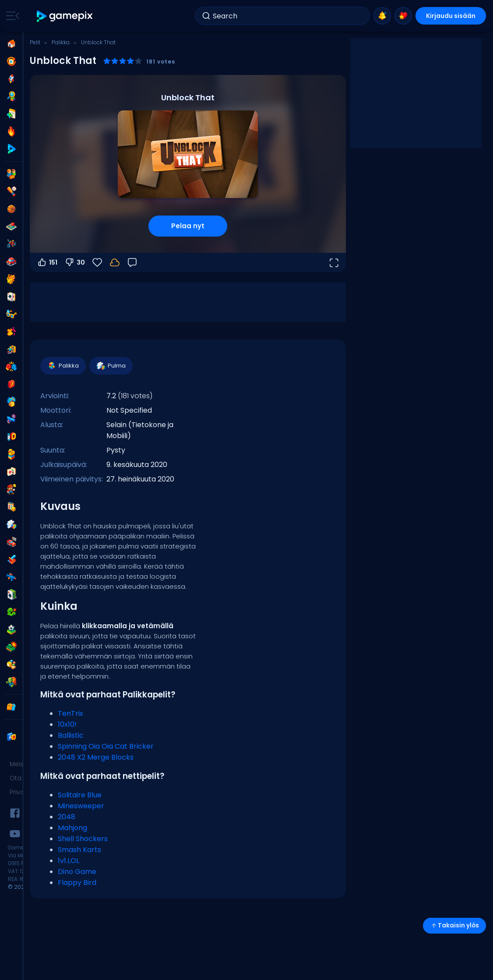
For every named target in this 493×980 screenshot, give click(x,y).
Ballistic (71, 735)
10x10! (67, 724)
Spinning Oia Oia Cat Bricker (106, 746)
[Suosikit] (97, 262)
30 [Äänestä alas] (75, 262)
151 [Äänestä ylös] (47, 262)
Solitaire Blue (80, 795)
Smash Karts (79, 850)
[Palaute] (132, 262)
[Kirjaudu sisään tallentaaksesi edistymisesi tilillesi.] (115, 262)
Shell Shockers (83, 839)
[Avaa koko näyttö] (334, 262)
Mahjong (72, 828)
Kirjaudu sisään (451, 16)
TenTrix (70, 713)
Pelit (35, 42)
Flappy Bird (77, 883)
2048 (67, 817)
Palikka (61, 42)
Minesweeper (81, 806)
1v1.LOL (69, 861)
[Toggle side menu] (11, 16)
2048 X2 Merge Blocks (96, 757)
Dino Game (77, 872)
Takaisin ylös (454, 925)
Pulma (111, 366)
